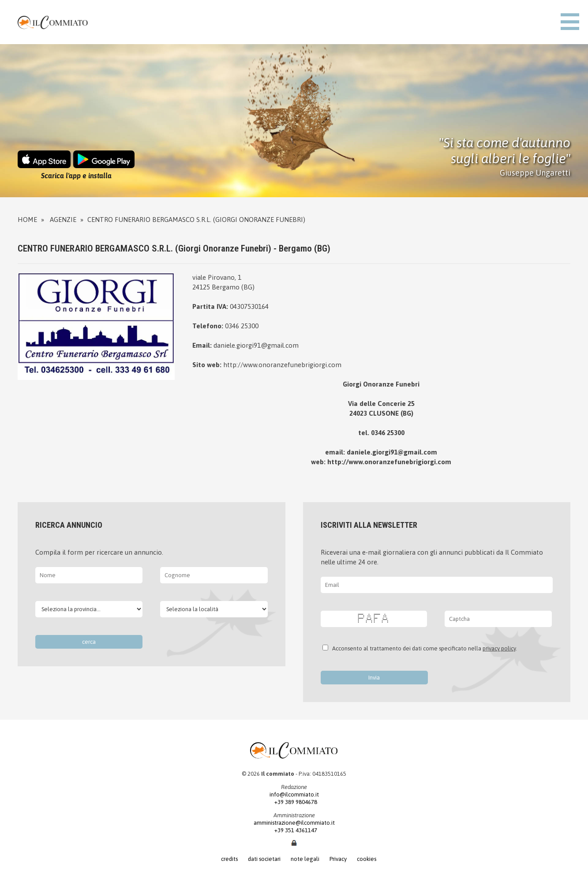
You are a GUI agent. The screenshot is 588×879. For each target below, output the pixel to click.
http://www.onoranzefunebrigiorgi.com (282, 365)
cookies (367, 859)
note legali (305, 859)
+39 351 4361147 (294, 830)
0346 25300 (242, 326)
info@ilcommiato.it (294, 794)
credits (229, 859)
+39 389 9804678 (294, 802)
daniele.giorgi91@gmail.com (256, 345)
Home (27, 220)
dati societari (264, 859)
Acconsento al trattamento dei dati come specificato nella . (423, 648)
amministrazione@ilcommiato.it (294, 823)
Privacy (338, 859)
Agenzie (63, 220)
